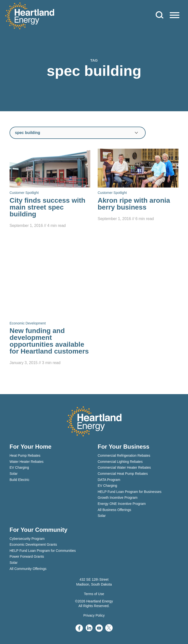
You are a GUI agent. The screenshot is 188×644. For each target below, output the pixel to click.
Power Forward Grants (27, 556)
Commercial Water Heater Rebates (124, 467)
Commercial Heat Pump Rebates (123, 474)
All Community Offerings (28, 569)
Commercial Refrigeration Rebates (124, 455)
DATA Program (109, 480)
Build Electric (19, 480)
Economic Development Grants (33, 544)
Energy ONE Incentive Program (122, 504)
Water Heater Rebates (27, 462)
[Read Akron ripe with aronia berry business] (138, 185)
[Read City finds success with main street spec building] (50, 189)
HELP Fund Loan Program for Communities (43, 551)
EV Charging (19, 467)
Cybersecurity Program (27, 539)
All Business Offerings (114, 510)
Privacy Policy (94, 615)
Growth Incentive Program (118, 498)
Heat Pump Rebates (25, 455)
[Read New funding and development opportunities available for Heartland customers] (50, 302)
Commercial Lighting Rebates (120, 462)
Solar (14, 474)
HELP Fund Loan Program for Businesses (129, 492)
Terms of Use (94, 594)
